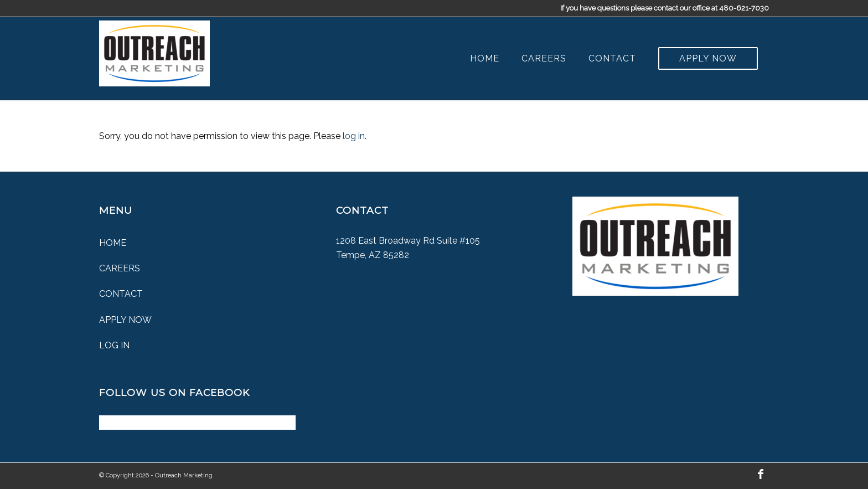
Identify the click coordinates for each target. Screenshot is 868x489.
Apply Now (125, 320)
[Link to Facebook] (761, 474)
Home (113, 243)
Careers (120, 268)
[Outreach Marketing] (154, 51)
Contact (121, 294)
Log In (114, 345)
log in (354, 136)
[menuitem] (485, 59)
